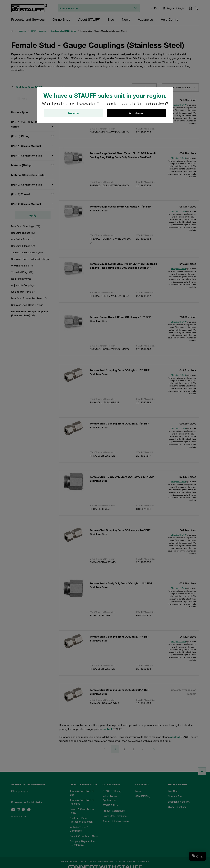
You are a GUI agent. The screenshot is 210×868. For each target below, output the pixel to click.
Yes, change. (136, 113)
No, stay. (74, 113)
